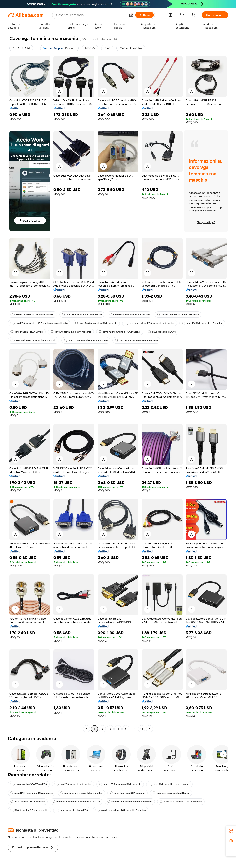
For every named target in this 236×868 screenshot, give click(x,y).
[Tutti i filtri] (21, 48)
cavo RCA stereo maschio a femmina (130, 802)
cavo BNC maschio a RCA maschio (96, 323)
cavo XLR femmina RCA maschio (82, 314)
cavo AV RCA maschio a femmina (202, 323)
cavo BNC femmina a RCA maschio (32, 793)
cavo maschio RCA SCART (27, 332)
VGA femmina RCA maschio (28, 802)
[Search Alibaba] (91, 15)
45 (142, 729)
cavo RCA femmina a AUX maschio (181, 802)
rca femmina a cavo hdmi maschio (81, 793)
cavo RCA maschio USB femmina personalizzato (39, 323)
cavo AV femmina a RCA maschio (71, 332)
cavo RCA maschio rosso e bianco (169, 784)
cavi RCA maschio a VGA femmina (178, 314)
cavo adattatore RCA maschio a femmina (150, 323)
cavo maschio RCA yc (162, 332)
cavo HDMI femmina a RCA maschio (86, 340)
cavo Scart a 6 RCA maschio (128, 793)
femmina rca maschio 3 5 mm (171, 793)
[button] (131, 15)
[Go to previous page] (87, 729)
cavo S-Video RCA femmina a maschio (33, 340)
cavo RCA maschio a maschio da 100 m (76, 802)
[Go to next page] (149, 729)
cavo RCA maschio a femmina (73, 784)
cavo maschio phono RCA (72, 810)
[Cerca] (144, 15)
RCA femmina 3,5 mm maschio (29, 810)
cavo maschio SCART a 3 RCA (29, 784)
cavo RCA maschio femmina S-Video (32, 314)
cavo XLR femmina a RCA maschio (120, 332)
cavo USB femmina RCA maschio (130, 314)
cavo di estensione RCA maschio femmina (121, 810)
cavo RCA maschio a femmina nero (136, 340)
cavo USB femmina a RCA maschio (120, 784)
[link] (231, 831)
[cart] (183, 16)
